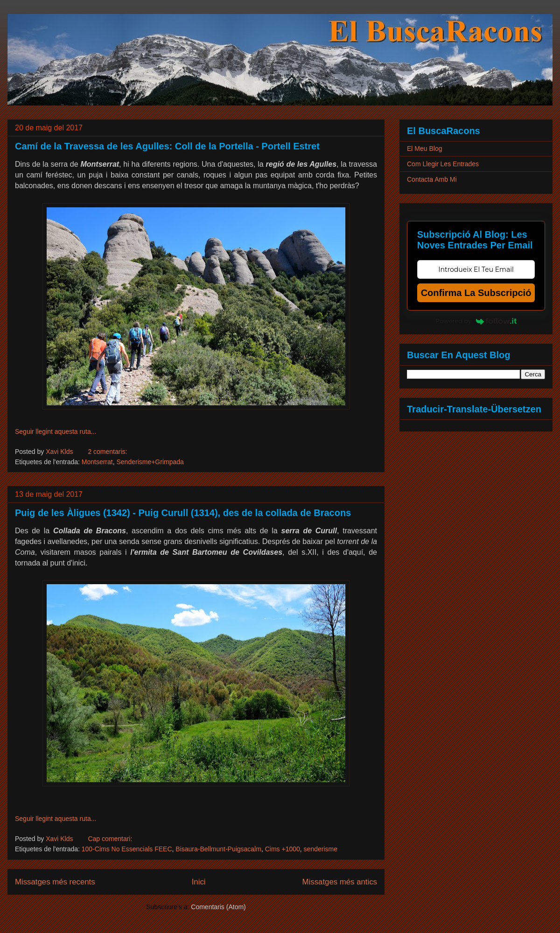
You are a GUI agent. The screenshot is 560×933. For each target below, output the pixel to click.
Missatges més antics (340, 882)
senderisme (321, 849)
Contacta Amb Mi (432, 179)
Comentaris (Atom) (218, 907)
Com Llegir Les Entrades (443, 164)
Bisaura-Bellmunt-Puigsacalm (218, 849)
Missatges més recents (55, 882)
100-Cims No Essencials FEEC (127, 849)
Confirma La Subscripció (476, 293)
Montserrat (97, 462)
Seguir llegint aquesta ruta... (56, 431)
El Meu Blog (424, 148)
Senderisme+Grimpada (150, 462)
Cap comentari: (110, 839)
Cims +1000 (283, 849)
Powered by (476, 321)
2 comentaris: (107, 452)
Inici (199, 882)
